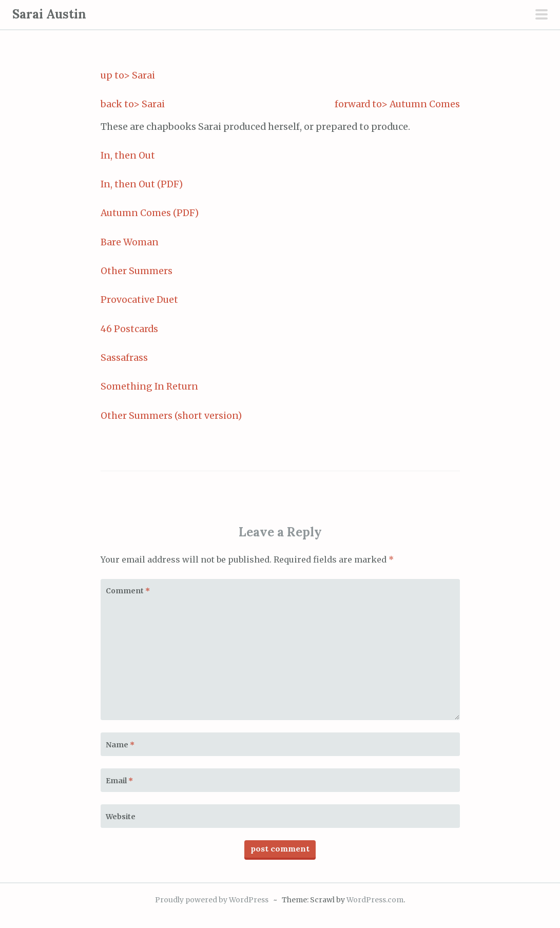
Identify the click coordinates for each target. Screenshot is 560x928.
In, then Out (128, 156)
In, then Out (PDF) (142, 184)
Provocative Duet (139, 300)
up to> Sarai (128, 75)
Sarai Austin (49, 14)
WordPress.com (375, 900)
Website (121, 817)
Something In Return (149, 386)
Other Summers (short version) (171, 416)
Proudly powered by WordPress (212, 900)
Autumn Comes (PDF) (150, 213)
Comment (128, 591)
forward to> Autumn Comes (397, 104)
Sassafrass (124, 358)
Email (119, 781)
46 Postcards (129, 329)
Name (120, 745)
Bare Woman (130, 242)
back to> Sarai (133, 104)
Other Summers (137, 271)
